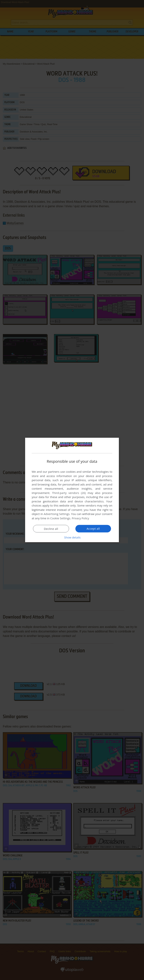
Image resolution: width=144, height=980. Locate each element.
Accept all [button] (93, 529)
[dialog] (72, 490)
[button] (72, 537)
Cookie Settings (60, 518)
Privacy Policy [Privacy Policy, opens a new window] (81, 518)
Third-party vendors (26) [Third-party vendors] (69, 493)
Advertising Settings (57, 514)
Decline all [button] (51, 529)
